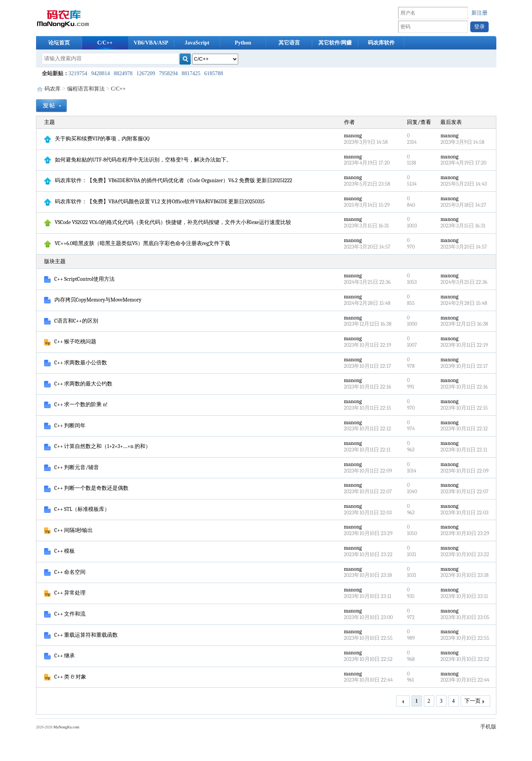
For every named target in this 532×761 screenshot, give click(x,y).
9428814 (101, 73)
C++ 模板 (60, 551)
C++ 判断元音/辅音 (72, 467)
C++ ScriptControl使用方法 (80, 279)
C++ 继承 (60, 656)
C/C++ (105, 43)
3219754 (78, 73)
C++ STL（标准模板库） (77, 509)
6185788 (214, 73)
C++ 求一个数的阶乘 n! (76, 404)
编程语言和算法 (86, 89)
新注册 (479, 13)
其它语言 (289, 43)
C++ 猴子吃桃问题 (70, 342)
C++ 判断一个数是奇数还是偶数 (86, 488)
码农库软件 (381, 43)
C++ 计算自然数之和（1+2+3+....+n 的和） (97, 446)
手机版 (488, 727)
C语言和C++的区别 (71, 321)
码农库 (53, 89)
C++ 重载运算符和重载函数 (81, 635)
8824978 (123, 73)
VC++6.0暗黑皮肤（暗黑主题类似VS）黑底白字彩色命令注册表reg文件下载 (137, 243)
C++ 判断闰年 (65, 426)
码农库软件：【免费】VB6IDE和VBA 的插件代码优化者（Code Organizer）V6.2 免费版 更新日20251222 (168, 180)
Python (243, 43)
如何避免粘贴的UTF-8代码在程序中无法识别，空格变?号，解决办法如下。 (138, 160)
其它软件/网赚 (335, 43)
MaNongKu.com (66, 727)
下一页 (475, 701)
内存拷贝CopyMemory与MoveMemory (93, 300)
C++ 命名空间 (65, 572)
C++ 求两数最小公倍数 (76, 363)
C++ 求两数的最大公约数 (78, 384)
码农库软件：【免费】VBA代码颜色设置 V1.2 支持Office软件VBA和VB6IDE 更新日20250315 (154, 202)
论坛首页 (59, 43)
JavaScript (197, 43)
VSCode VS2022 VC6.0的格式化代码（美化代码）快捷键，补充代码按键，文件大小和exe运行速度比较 (168, 222)
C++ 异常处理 (65, 593)
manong (353, 136)
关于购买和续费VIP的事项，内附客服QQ (97, 139)
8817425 (191, 73)
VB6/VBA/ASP (151, 43)
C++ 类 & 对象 (65, 677)
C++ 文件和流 (65, 614)
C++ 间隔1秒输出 (69, 530)
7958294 (169, 73)
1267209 (146, 73)
